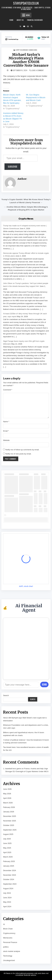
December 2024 (9, 870)
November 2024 (9, 875)
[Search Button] (32, 26)
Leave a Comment (38, 70)
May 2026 (7, 794)
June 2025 (7, 843)
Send (44, 684)
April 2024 (7, 907)
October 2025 (9, 825)
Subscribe (12, 167)
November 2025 (9, 821)
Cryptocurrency (22, 50)
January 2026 (9, 812)
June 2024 (7, 898)
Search (6, 695)
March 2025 (8, 857)
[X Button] (20, 26)
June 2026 (7, 789)
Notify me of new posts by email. (18, 454)
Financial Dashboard (35, 20)
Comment (8, 390)
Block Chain (8, 929)
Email (6, 431)
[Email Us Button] (28, 26)
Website (6, 440)
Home (11, 20)
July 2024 (7, 893)
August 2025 (8, 834)
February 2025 (9, 861)
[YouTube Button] (24, 26)
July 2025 (7, 839)
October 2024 (9, 879)
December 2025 (9, 816)
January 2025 (9, 866)
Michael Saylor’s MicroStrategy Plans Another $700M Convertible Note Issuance (26, 60)
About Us (20, 20)
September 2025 (10, 830)
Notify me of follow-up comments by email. (22, 450)
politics (6, 947)
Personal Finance (10, 942)
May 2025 (7, 848)
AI (4, 924)
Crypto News (26, 219)
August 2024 (8, 888)
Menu (28, 15)
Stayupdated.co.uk (26, 3)
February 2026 (9, 807)
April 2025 (7, 852)
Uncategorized (9, 960)
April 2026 (7, 798)
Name (6, 422)
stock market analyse (12, 951)
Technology (8, 956)
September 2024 (10, 884)
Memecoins (33, 50)
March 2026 (8, 803)
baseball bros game (13, 769)
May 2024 (7, 902)
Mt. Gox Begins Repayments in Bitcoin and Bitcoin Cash (36, 97)
